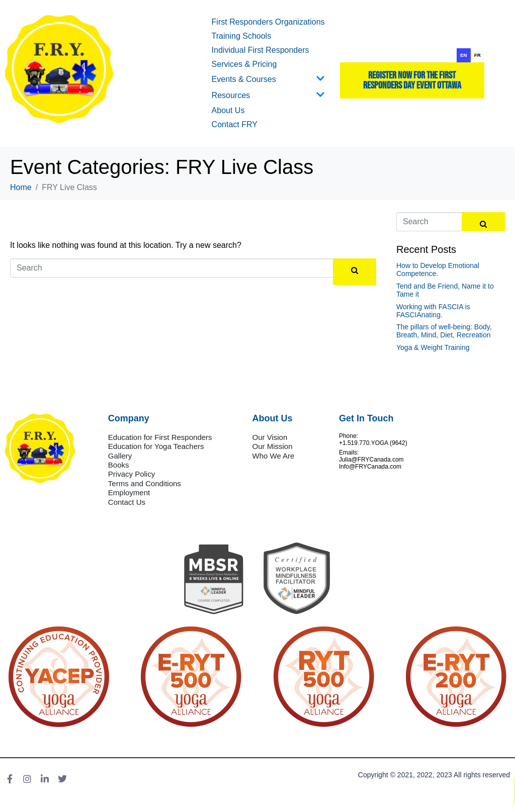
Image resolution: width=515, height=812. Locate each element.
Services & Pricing (244, 64)
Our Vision (270, 437)
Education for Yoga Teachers (156, 446)
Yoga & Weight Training (433, 347)
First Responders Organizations (268, 22)
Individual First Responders (261, 50)
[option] (478, 55)
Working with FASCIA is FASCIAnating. (433, 311)
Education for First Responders (160, 437)
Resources (268, 96)
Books (119, 465)
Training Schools (242, 36)
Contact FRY (235, 124)
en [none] (464, 55)
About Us (228, 110)
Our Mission (273, 446)
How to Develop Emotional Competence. (438, 269)
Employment (129, 492)
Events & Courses (268, 79)
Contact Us (127, 502)
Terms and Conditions (145, 483)
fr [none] (478, 55)
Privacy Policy (132, 474)
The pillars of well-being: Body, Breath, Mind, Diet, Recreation (444, 331)
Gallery (120, 456)
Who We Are (274, 456)
